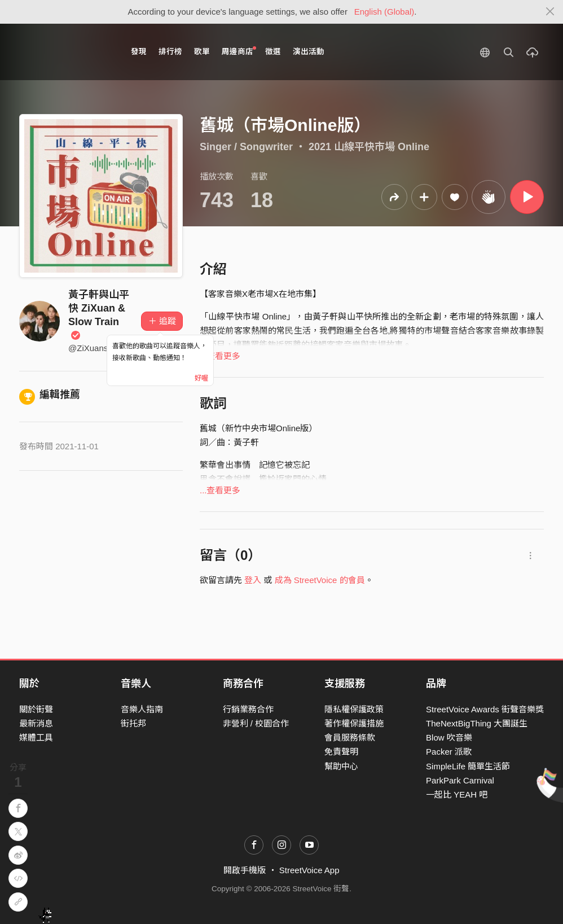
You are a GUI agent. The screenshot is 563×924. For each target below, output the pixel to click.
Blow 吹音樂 (449, 737)
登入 (253, 580)
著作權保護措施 (354, 723)
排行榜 (170, 52)
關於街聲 (36, 709)
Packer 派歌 (449, 752)
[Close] (550, 12)
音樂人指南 (142, 709)
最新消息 (36, 723)
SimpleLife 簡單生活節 (468, 766)
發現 (139, 52)
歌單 (202, 52)
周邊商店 (239, 51)
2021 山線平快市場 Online (369, 147)
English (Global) (384, 12)
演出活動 (309, 52)
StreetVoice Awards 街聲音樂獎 (485, 709)
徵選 (273, 52)
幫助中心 (341, 766)
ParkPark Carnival (460, 780)
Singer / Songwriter (246, 147)
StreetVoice (66, 52)
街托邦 (133, 723)
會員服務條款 (350, 737)
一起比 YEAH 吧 (457, 794)
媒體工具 (36, 737)
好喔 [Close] (201, 378)
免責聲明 (341, 752)
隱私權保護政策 (354, 709)
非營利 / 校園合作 (256, 723)
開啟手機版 (245, 870)
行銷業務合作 (248, 709)
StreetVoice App (309, 870)
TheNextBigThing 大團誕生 (477, 723)
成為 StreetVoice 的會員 (320, 580)
